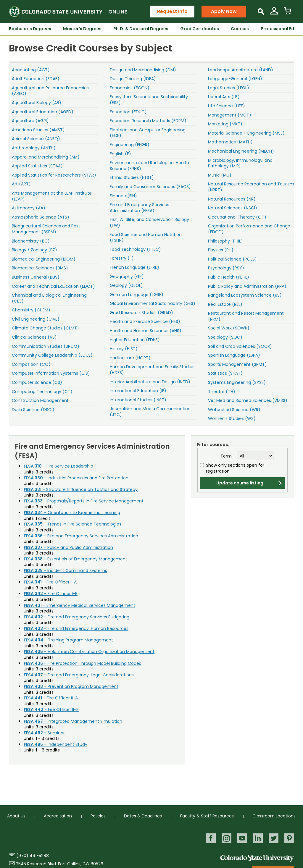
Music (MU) (220, 175)
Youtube (241, 838)
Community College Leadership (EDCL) (52, 355)
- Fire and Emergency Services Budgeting (76, 617)
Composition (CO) (31, 364)
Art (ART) (21, 184)
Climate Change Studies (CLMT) (45, 328)
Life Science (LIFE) (227, 106)
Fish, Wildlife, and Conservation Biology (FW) (149, 222)
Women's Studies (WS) (232, 418)
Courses (240, 29)
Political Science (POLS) (232, 259)
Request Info (172, 11)
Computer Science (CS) (37, 382)
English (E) (120, 154)
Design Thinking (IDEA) (133, 79)
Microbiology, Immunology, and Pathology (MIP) (240, 163)
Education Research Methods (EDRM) (148, 121)
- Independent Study (55, 744)
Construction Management (40, 400)
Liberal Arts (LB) (224, 97)
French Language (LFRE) (134, 267)
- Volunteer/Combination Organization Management (89, 652)
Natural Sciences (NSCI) (233, 208)
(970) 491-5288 (33, 856)
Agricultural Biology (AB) (37, 103)
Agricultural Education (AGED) (43, 112)
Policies (98, 816)
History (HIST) (124, 349)
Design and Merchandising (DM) (143, 70)
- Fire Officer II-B (51, 709)
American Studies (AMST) (38, 130)
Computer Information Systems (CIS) (51, 373)
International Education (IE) (138, 391)
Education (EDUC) (128, 112)
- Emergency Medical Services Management (79, 605)
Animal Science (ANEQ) (36, 139)
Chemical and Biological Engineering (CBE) (49, 298)
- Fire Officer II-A (51, 698)
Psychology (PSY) (226, 268)
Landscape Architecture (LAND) (241, 70)
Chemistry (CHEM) (31, 310)
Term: (227, 456)
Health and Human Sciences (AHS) (146, 331)
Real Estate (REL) (225, 304)
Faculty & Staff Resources (207, 816)
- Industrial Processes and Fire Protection (76, 478)
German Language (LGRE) (137, 295)
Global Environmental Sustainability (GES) (153, 303)
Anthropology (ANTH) (34, 148)
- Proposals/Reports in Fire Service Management (84, 501)
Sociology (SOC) (225, 337)
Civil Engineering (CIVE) (36, 319)
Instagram (225, 838)
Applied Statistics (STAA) (37, 166)
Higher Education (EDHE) (135, 340)
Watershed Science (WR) (234, 410)
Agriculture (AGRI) (30, 121)
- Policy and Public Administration (68, 547)
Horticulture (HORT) (130, 358)
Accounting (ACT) (31, 70)
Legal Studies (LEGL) (229, 88)
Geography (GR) (127, 277)
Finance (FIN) (123, 196)
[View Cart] (287, 13)
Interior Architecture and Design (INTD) (150, 382)
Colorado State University (257, 858)
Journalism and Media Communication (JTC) (150, 412)
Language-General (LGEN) (235, 79)
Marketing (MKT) (225, 124)
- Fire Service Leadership (58, 466)
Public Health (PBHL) (229, 277)
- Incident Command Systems (65, 570)
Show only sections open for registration (235, 468)
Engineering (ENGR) (130, 145)
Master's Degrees (82, 29)
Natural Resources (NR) (232, 199)
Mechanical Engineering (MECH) (241, 151)
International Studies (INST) (138, 400)
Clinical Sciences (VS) (34, 337)
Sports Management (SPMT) (237, 364)
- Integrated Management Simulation (73, 721)
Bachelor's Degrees (30, 29)
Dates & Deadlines (143, 816)
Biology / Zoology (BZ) (34, 250)
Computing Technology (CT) (42, 392)
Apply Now (224, 11)
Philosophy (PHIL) (225, 241)
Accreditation (58, 816)
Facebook (209, 838)
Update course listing (240, 483)
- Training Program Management (68, 640)
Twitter (273, 838)
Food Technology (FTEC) (135, 249)
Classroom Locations (274, 816)
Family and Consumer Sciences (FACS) (150, 187)
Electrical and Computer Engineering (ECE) (148, 133)
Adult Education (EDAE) (36, 79)
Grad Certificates (200, 29)
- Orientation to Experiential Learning (72, 513)
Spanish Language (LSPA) (234, 355)
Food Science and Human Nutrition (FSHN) (146, 237)
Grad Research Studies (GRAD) (141, 313)
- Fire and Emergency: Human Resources (76, 628)
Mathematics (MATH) (230, 142)
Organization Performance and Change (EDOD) (249, 229)
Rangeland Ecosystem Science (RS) (245, 295)
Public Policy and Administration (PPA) (247, 286)
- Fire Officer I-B (51, 594)
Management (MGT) (230, 115)
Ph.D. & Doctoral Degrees (141, 29)
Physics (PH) (221, 250)
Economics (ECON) (130, 88)
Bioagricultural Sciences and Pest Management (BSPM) (46, 229)
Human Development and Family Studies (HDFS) (152, 370)
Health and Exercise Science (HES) (145, 321)
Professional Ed (277, 29)
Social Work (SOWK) (229, 328)
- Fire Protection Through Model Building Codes (82, 663)
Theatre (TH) (222, 392)
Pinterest (289, 838)
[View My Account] (274, 13)
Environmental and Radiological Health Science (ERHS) (149, 166)
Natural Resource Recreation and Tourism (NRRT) (251, 187)
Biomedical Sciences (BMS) (40, 268)
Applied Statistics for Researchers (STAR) (54, 175)
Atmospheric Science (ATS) (41, 217)
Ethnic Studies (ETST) (132, 177)
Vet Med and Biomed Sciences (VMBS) (248, 400)
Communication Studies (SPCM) (46, 346)
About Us (16, 816)
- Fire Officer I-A (50, 582)
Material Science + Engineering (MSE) (246, 133)
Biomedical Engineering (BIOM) (44, 259)
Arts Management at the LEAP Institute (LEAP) (52, 196)
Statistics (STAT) (225, 373)
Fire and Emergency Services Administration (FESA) (140, 208)
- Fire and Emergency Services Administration (81, 536)
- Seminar (44, 733)
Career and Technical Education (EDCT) (53, 286)
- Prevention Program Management (71, 686)
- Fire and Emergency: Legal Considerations (79, 675)
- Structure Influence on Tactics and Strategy (81, 489)
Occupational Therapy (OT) (237, 217)
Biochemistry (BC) (31, 241)
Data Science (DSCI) (33, 410)
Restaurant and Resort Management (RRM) (246, 316)
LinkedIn (257, 838)
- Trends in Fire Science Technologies (72, 524)
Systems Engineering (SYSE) (237, 382)
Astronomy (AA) (29, 208)
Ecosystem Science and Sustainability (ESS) (149, 100)
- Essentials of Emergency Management (75, 559)
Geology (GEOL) (126, 285)
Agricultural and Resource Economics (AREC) (50, 91)
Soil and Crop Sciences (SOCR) (240, 346)
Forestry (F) (122, 258)
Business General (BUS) (36, 277)
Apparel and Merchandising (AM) (46, 157)
